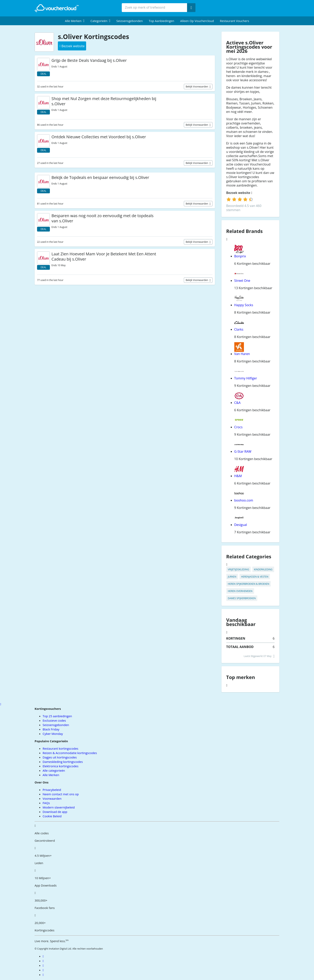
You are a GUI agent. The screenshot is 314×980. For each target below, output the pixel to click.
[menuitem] (75, 21)
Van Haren (242, 354)
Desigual (241, 525)
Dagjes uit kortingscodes (60, 757)
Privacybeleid (52, 790)
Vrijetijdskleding (239, 569)
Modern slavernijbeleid (59, 807)
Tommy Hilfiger (246, 378)
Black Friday (51, 729)
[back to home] (57, 8)
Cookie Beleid (52, 816)
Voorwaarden (52, 798)
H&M (238, 476)
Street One (242, 281)
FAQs (46, 803)
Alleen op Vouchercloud (197, 21)
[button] (75, 21)
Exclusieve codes (54, 720)
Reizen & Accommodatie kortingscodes (70, 753)
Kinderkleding (263, 569)
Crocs (239, 427)
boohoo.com (244, 500)
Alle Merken (51, 775)
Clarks (239, 329)
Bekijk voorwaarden (197, 87)
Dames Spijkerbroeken (242, 598)
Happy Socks (244, 305)
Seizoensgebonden (130, 21)
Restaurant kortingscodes (60, 748)
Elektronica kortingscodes (61, 766)
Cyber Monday (53, 734)
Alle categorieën (54, 770)
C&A (238, 403)
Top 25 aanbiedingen (57, 716)
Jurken (232, 577)
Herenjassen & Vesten (255, 577)
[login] (240, 199)
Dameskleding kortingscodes (63, 762)
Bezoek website (239, 193)
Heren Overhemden (240, 591)
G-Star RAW (243, 451)
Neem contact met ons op (61, 794)
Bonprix (240, 256)
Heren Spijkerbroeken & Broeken (249, 584)
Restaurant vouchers (234, 21)
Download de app (55, 812)
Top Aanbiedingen (162, 21)
